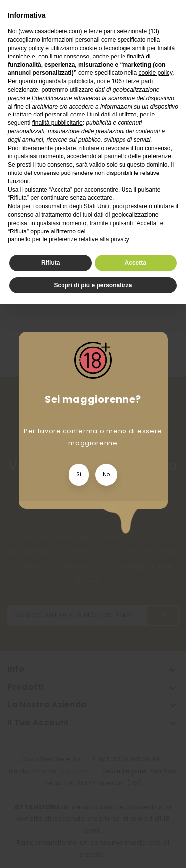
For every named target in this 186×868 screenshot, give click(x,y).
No (106, 475)
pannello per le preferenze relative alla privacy (69, 239)
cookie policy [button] (155, 73)
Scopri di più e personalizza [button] (93, 285)
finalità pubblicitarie (58, 123)
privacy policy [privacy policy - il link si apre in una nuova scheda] (26, 48)
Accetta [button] (136, 263)
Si (79, 475)
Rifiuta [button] (50, 263)
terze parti (140, 81)
